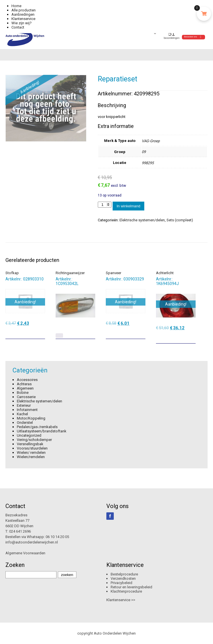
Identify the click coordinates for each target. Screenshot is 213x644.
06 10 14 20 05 (57, 537)
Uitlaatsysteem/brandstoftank (42, 431)
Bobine (23, 393)
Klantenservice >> (121, 600)
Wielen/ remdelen (31, 453)
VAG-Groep (151, 141)
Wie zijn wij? (22, 23)
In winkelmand (128, 206)
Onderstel (25, 423)
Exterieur (24, 405)
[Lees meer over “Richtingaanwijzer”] (59, 336)
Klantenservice (23, 19)
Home (16, 6)
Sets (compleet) (180, 220)
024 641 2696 (20, 531)
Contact (18, 27)
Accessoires (27, 380)
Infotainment (27, 410)
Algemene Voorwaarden (25, 553)
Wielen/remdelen (31, 457)
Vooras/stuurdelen (32, 448)
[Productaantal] (105, 205)
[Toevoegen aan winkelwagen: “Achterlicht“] (192, 337)
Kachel (22, 414)
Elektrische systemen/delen (142, 220)
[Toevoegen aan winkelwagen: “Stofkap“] (41, 332)
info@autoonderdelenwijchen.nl (32, 542)
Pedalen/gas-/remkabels (37, 427)
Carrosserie (26, 397)
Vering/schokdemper (34, 440)
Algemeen (25, 388)
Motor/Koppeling (31, 418)
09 (144, 152)
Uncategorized (29, 435)
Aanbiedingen (23, 14)
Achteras (24, 384)
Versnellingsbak (30, 444)
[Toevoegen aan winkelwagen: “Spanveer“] (142, 332)
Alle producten (24, 10)
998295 (148, 163)
